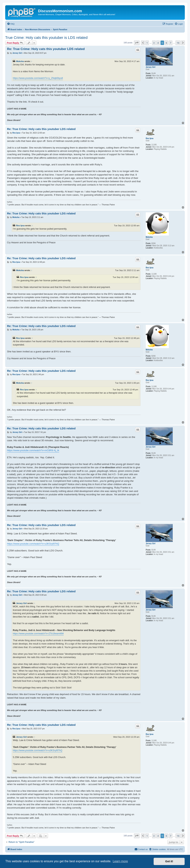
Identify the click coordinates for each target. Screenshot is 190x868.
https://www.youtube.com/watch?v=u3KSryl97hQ (33, 544)
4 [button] (158, 43)
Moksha (20, 61)
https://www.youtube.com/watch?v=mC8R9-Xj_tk (33, 450)
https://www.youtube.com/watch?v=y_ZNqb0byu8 (38, 78)
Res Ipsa (149, 138)
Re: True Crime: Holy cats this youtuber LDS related (46, 49)
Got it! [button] (169, 861)
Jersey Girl (150, 67)
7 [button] (171, 43)
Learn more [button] (120, 861)
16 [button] (178, 43)
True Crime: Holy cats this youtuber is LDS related (46, 38)
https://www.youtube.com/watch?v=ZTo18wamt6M (38, 634)
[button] (137, 43)
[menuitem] (11, 24)
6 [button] (166, 43)
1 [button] (147, 43)
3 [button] (154, 43)
